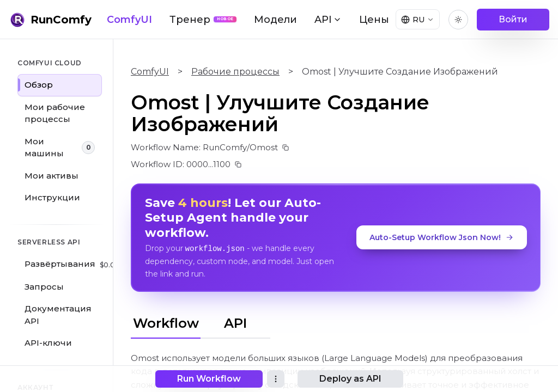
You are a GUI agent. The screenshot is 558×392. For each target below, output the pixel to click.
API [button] (328, 20)
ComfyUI (129, 20)
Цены (374, 20)
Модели (275, 20)
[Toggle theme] (458, 20)
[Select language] (416, 20)
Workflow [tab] (166, 323)
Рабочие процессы (235, 72)
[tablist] (201, 321)
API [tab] (235, 323)
